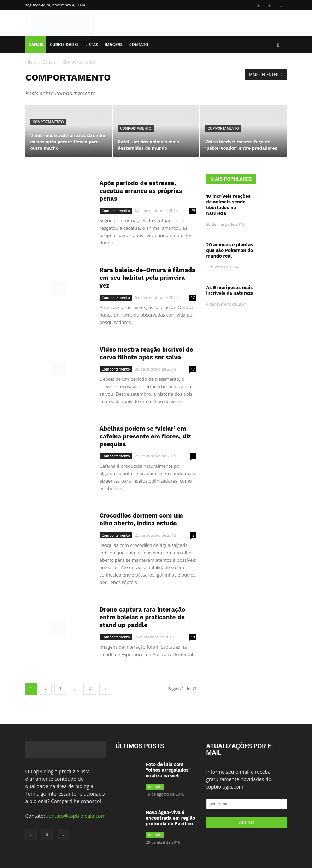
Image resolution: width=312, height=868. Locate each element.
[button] (278, 45)
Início (31, 62)
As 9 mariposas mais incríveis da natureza (230, 290)
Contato (139, 44)
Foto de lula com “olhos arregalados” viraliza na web (169, 770)
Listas (92, 44)
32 (90, 689)
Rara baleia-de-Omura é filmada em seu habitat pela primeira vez (148, 278)
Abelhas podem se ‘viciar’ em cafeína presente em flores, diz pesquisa (145, 436)
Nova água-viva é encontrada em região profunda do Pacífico (171, 818)
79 (193, 211)
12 (193, 297)
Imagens (114, 44)
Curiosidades (64, 44)
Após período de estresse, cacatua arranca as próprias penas (141, 191)
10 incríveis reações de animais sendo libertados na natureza (229, 205)
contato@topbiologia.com (76, 816)
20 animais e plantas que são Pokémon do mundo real (230, 250)
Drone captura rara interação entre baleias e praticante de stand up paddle (143, 617)
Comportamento (48, 122)
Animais (155, 787)
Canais (36, 44)
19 (193, 637)
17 (193, 369)
